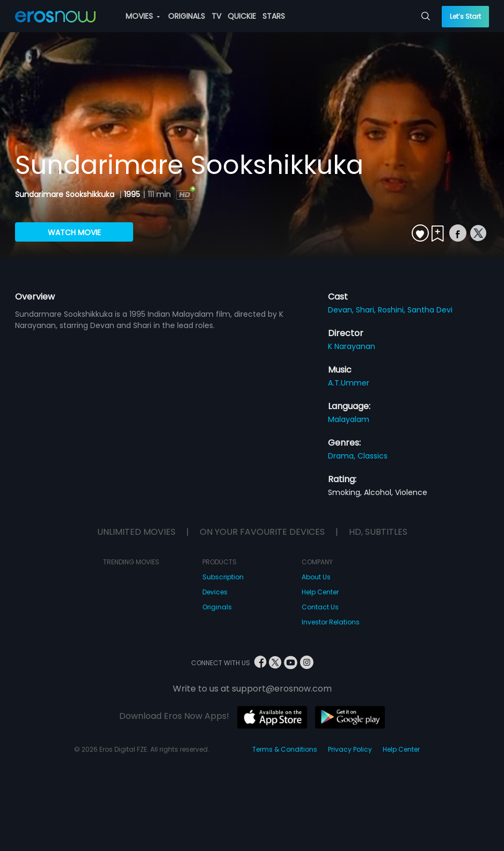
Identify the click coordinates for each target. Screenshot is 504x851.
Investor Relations (331, 622)
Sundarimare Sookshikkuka (66, 194)
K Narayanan (352, 346)
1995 (132, 194)
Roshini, (393, 310)
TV (216, 16)
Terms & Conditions (285, 749)
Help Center (320, 592)
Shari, (367, 310)
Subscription (223, 577)
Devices (215, 592)
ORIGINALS (187, 16)
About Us (316, 577)
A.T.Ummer (349, 383)
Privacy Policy (350, 749)
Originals (217, 607)
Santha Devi (430, 310)
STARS (274, 16)
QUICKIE (242, 16)
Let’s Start (465, 16)
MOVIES (143, 16)
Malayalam (349, 419)
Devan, (342, 310)
